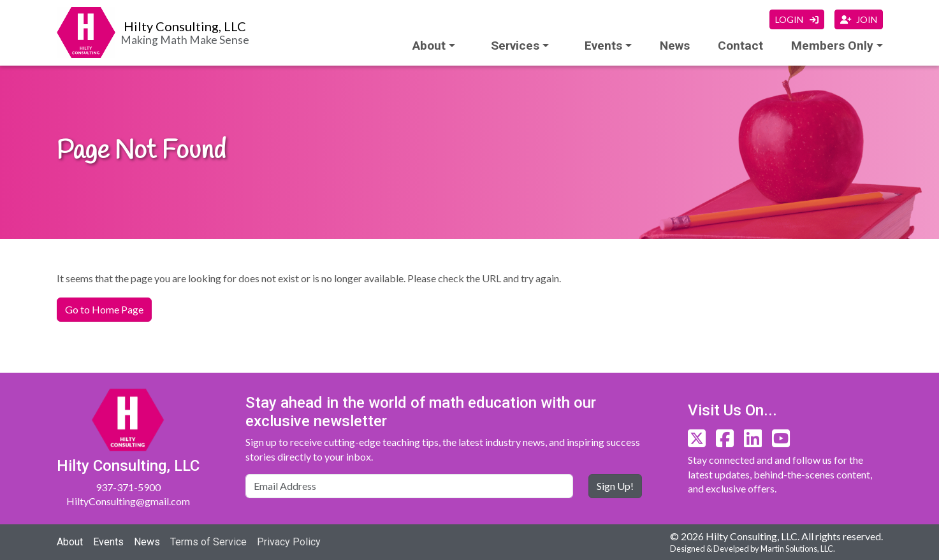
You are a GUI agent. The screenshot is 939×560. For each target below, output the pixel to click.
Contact (740, 46)
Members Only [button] (832, 46)
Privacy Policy (289, 542)
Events (108, 542)
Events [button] (603, 46)
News (675, 46)
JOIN (859, 19)
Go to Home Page (104, 309)
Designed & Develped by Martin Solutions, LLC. (753, 549)
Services (515, 46)
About (429, 46)
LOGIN (797, 19)
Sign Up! (615, 486)
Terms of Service (208, 542)
